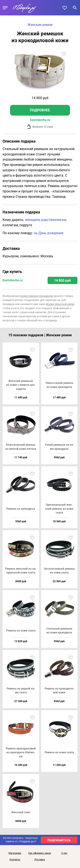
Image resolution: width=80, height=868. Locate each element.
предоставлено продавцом (36, 296)
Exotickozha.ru (40, 120)
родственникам (54, 220)
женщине (32, 220)
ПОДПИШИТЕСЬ (59, 840)
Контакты (15, 860)
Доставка (40, 860)
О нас (64, 853)
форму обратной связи (60, 304)
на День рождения (49, 233)
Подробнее (40, 110)
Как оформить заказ (40, 853)
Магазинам (15, 853)
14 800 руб (62, 281)
